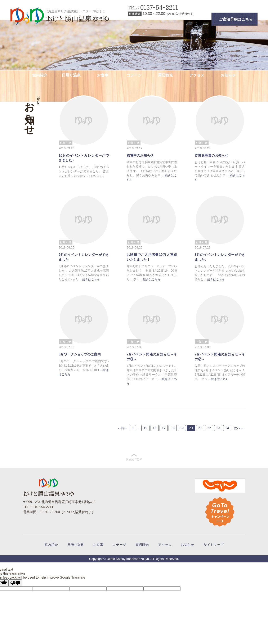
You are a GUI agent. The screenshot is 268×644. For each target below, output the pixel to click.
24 (227, 428)
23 (218, 428)
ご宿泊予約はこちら (236, 19)
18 (173, 428)
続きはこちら (91, 279)
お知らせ (228, 75)
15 (146, 428)
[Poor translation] (15, 583)
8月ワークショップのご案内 (80, 354)
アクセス (197, 75)
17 (164, 428)
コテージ (134, 75)
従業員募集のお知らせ (211, 155)
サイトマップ (214, 545)
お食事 (103, 75)
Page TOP (134, 457)
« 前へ (123, 428)
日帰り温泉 (71, 75)
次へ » (239, 428)
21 (200, 428)
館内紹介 (40, 75)
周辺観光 (165, 75)
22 (209, 428)
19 (182, 428)
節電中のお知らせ (140, 155)
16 (155, 428)
